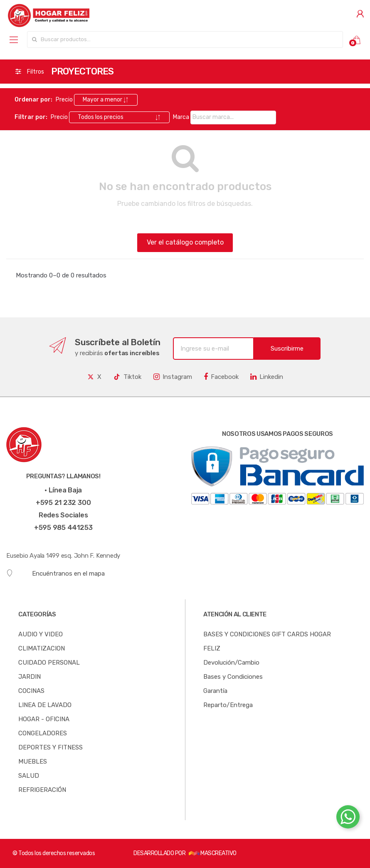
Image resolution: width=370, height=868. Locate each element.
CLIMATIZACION (42, 648)
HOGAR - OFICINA (44, 719)
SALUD (29, 776)
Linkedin (267, 377)
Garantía (215, 691)
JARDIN (30, 677)
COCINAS (31, 691)
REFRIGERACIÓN (42, 790)
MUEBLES (33, 762)
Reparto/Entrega (228, 705)
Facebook (221, 377)
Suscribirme (287, 349)
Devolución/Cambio (231, 663)
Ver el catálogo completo (185, 242)
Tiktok (127, 377)
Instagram (173, 377)
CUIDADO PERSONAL (49, 663)
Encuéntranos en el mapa (55, 573)
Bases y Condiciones (233, 677)
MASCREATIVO (213, 853)
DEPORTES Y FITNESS (51, 747)
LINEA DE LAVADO (45, 705)
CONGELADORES (43, 733)
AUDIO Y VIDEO (41, 634)
